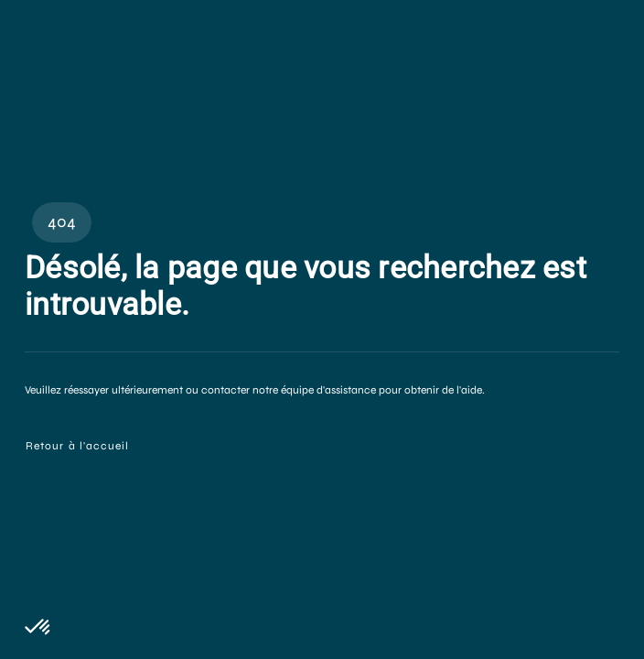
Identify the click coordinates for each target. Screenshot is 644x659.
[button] (38, 628)
